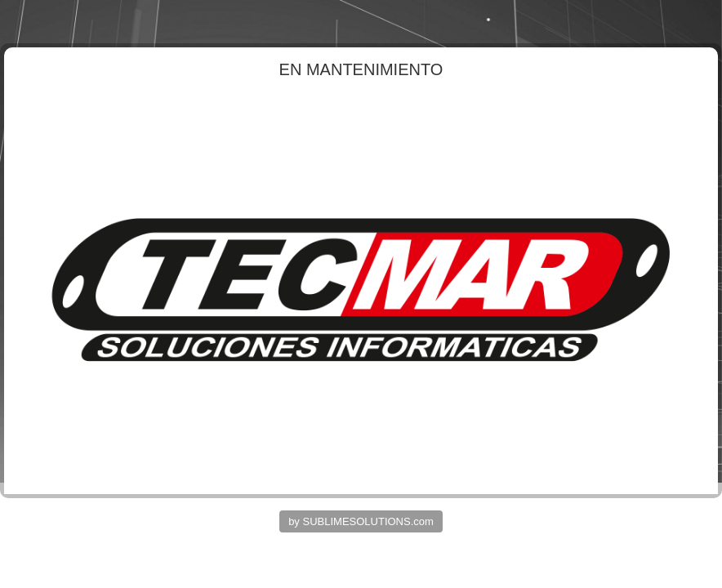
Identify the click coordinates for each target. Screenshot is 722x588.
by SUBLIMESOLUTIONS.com (361, 521)
